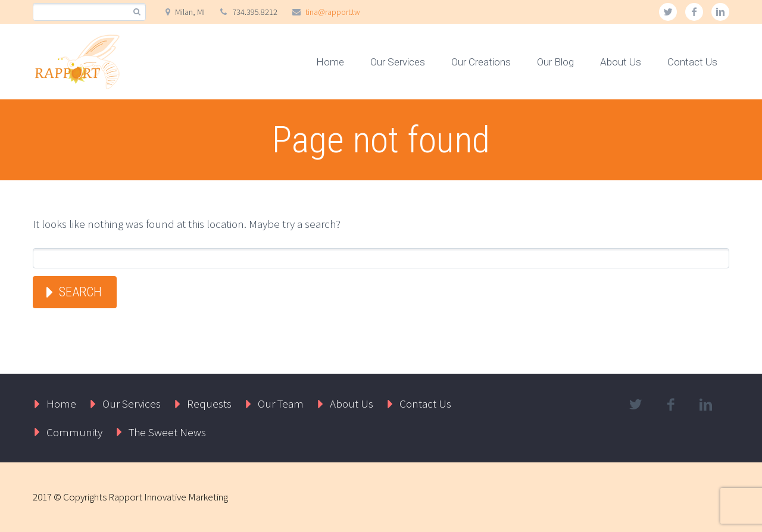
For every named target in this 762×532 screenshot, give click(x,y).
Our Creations (481, 62)
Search (80, 292)
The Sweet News (167, 432)
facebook (694, 12)
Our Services (398, 62)
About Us (621, 62)
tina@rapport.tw (333, 12)
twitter (668, 12)
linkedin (720, 12)
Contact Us (692, 62)
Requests (209, 403)
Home (330, 62)
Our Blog (555, 62)
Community (74, 432)
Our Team (281, 403)
